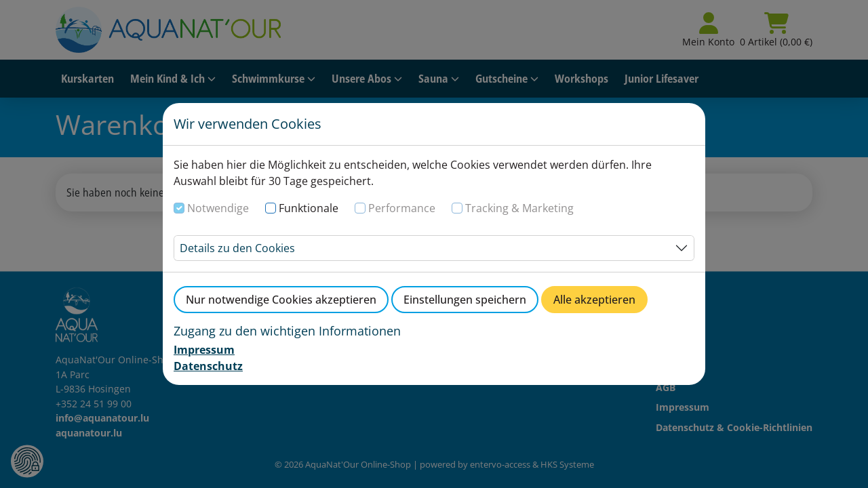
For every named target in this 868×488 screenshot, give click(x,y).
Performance (402, 208)
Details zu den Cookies (237, 248)
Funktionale (309, 208)
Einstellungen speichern (465, 300)
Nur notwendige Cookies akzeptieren (281, 300)
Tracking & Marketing (519, 208)
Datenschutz (208, 366)
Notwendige (218, 208)
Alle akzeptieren (594, 300)
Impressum (204, 350)
